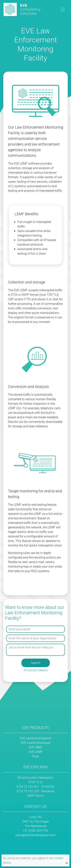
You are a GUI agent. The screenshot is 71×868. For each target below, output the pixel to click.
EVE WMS (35, 747)
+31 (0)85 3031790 (35, 831)
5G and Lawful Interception (35, 778)
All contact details (36, 670)
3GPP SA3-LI (35, 796)
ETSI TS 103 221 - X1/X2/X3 (35, 787)
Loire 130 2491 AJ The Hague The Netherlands (36, 822)
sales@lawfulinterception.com (35, 835)
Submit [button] (36, 663)
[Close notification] (67, 863)
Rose (35, 756)
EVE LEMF (36, 752)
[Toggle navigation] (63, 9)
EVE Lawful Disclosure (36, 743)
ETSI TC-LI (35, 782)
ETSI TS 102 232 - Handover (36, 791)
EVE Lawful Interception (36, 738)
